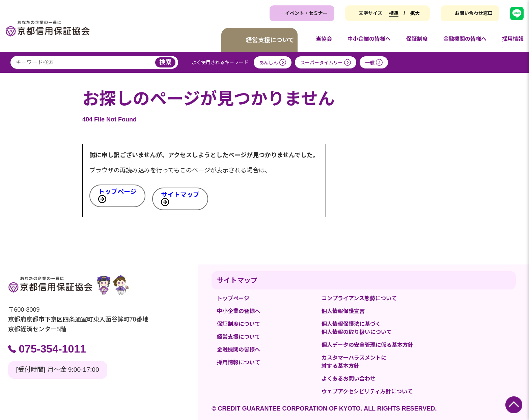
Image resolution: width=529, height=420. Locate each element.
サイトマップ (180, 195)
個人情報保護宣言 (343, 311)
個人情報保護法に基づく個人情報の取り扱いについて (357, 328)
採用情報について (239, 362)
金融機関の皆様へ (239, 350)
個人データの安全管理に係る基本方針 (367, 345)
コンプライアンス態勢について (359, 298)
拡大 (415, 13)
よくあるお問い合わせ (349, 379)
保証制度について (239, 324)
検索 (165, 62)
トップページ (117, 192)
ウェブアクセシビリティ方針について (367, 391)
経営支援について (239, 337)
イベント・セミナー (306, 13)
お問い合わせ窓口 (474, 13)
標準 (394, 13)
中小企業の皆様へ (239, 311)
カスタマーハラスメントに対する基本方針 (354, 362)
